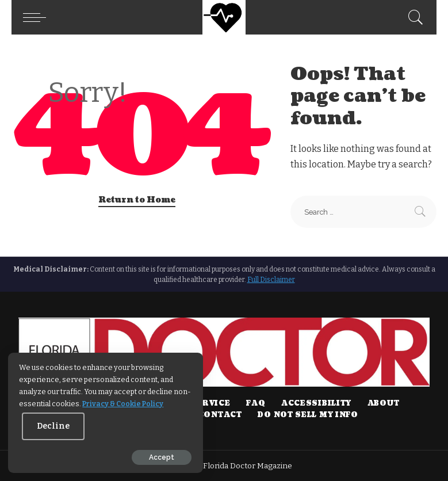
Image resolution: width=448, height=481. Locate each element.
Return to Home (137, 200)
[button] (37, 17)
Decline (102, 425)
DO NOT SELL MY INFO (308, 415)
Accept (140, 456)
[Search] (413, 17)
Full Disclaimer (271, 280)
